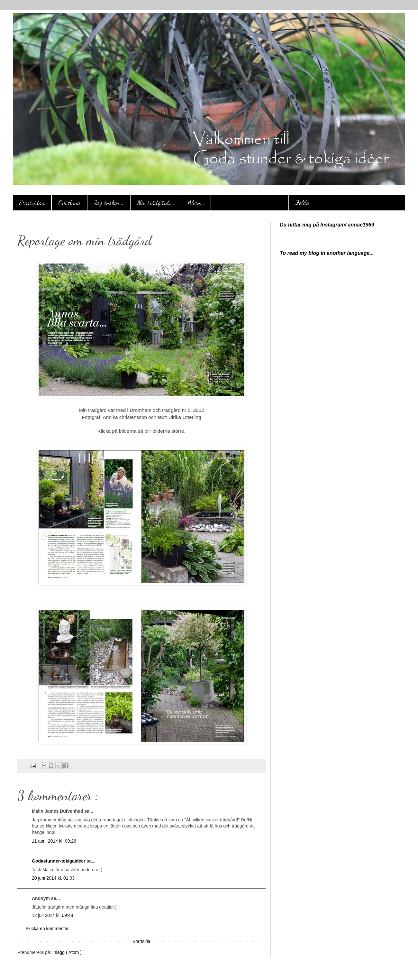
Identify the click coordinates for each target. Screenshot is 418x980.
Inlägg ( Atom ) (67, 952)
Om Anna (69, 203)
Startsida (141, 941)
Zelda (302, 203)
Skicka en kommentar (47, 929)
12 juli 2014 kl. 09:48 (52, 915)
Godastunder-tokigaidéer (59, 861)
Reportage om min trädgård (250, 203)
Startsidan (32, 203)
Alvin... (196, 203)
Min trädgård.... (156, 203)
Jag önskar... (109, 203)
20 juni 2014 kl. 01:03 (53, 878)
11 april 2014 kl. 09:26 (54, 841)
